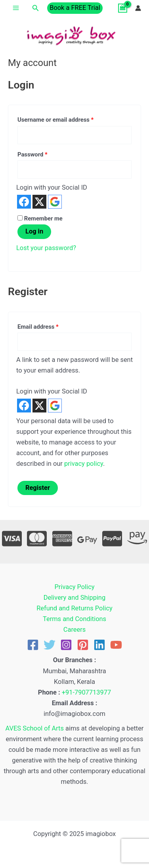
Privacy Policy (74, 587)
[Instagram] (66, 645)
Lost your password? (46, 248)
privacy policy (84, 464)
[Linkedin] (99, 645)
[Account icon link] (138, 8)
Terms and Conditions (74, 619)
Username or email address (67, 119)
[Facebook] (33, 645)
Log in (34, 231)
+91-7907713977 (87, 692)
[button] (36, 8)
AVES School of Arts (35, 728)
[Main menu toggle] (16, 8)
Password (44, 153)
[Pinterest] (83, 645)
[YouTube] (116, 645)
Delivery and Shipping (74, 598)
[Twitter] (50, 645)
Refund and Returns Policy (74, 608)
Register (38, 488)
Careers (74, 630)
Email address (50, 326)
